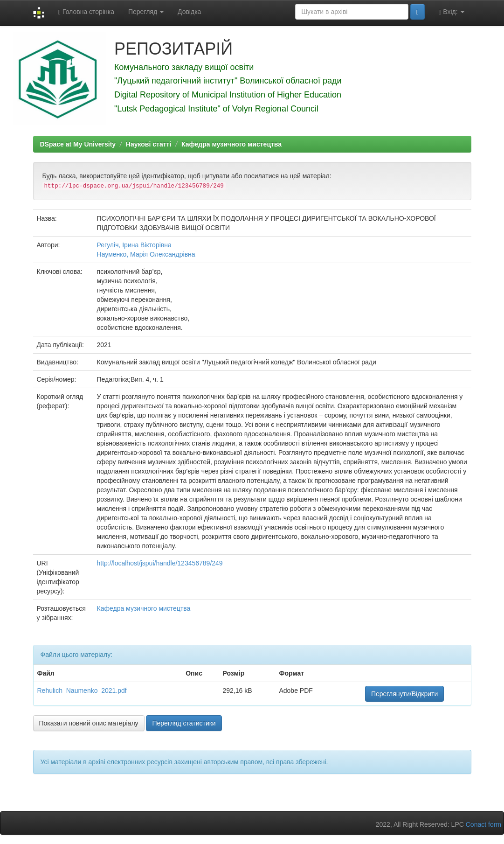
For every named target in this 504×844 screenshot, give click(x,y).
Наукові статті (148, 144)
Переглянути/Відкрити (404, 694)
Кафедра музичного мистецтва (231, 144)
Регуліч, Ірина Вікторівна (134, 245)
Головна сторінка (86, 12)
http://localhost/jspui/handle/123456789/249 (160, 563)
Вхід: (451, 12)
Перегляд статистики (184, 723)
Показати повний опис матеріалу (89, 723)
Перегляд (146, 12)
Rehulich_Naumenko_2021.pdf (82, 691)
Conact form (483, 824)
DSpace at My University (78, 144)
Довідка (189, 12)
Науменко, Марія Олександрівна (146, 254)
